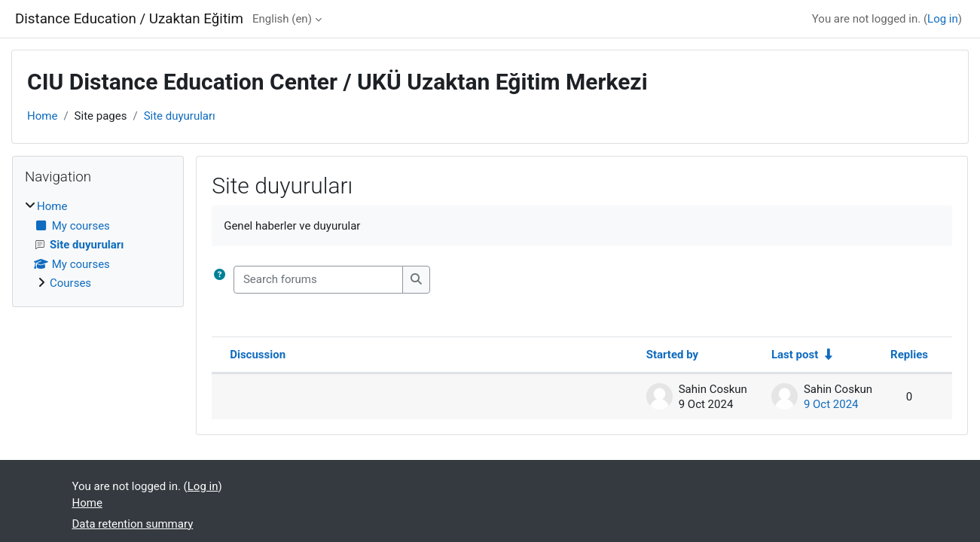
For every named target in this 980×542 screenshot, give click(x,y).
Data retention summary (133, 524)
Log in (943, 19)
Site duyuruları (180, 116)
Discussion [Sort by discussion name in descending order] (258, 355)
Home (42, 116)
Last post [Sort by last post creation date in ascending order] (795, 355)
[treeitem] (98, 245)
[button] (223, 280)
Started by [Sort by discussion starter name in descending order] (672, 355)
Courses (70, 283)
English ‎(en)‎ (282, 19)
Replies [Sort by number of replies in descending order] (909, 355)
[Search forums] (318, 280)
